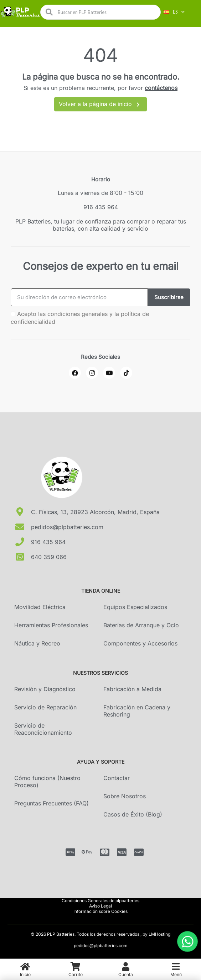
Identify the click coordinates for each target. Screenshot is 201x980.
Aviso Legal (100, 906)
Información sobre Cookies (100, 911)
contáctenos (161, 88)
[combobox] (103, 12)
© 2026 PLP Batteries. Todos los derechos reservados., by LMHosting (100, 934)
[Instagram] (92, 373)
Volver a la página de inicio (100, 105)
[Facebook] (75, 373)
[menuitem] (25, 969)
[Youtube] (109, 373)
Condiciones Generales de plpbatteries (100, 901)
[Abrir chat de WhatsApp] (187, 941)
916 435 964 (101, 207)
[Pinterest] (126, 373)
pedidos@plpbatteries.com (101, 946)
